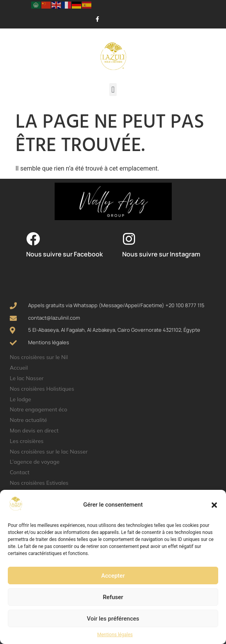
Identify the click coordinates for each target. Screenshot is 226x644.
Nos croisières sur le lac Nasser (49, 452)
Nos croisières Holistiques (42, 389)
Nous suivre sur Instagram (161, 254)
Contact (20, 472)
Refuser (113, 597)
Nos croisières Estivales (39, 483)
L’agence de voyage (35, 462)
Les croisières (27, 441)
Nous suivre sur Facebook (64, 254)
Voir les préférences (113, 619)
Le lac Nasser (27, 378)
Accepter (113, 576)
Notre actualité (28, 420)
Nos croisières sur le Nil (39, 357)
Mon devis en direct (34, 431)
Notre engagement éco (38, 409)
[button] (214, 505)
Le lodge (20, 399)
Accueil (19, 368)
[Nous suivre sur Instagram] (129, 239)
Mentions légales (115, 635)
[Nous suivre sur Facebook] (33, 239)
